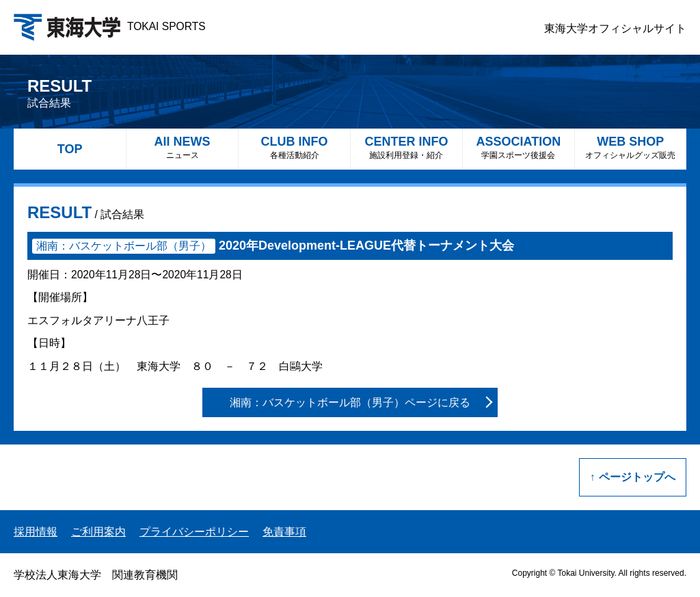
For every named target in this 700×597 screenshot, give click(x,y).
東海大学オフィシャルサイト (615, 28)
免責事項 (284, 532)
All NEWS (182, 147)
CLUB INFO (294, 147)
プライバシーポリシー (194, 532)
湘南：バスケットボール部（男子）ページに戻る (350, 402)
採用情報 (36, 532)
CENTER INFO (406, 147)
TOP (70, 149)
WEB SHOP (631, 147)
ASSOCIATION (519, 147)
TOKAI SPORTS (110, 26)
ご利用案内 (98, 532)
